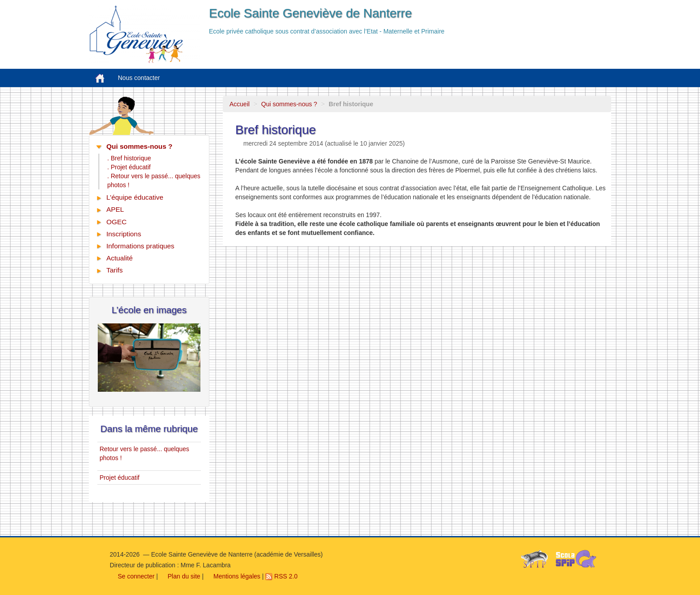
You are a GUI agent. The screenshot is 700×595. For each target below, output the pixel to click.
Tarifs (115, 270)
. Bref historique (129, 158)
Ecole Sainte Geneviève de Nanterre (310, 13)
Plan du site (180, 576)
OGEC (116, 222)
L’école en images (149, 310)
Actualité (119, 258)
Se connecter (132, 576)
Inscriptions (124, 234)
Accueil (240, 104)
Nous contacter (139, 78)
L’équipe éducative (135, 197)
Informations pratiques (140, 246)
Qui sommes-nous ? (289, 104)
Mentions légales (233, 576)
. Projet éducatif (129, 167)
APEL (115, 209)
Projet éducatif (120, 478)
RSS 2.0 (281, 576)
